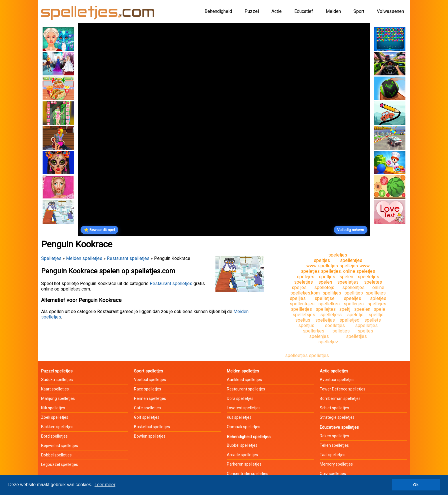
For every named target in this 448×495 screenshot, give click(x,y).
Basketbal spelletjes (152, 427)
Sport (359, 11)
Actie (277, 11)
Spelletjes (51, 258)
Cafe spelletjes (147, 408)
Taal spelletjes (333, 455)
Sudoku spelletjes (57, 380)
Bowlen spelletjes (150, 436)
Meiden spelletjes (84, 258)
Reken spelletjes (334, 436)
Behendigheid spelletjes (249, 437)
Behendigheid (218, 11)
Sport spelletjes (149, 371)
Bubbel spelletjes (242, 445)
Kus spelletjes (239, 417)
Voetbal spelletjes (150, 380)
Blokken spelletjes (57, 427)
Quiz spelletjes (333, 474)
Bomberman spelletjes (340, 398)
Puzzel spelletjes (57, 371)
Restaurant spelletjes (128, 258)
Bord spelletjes (54, 436)
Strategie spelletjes (337, 417)
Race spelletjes (148, 389)
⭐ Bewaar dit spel (99, 230)
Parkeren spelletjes (244, 464)
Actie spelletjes (334, 371)
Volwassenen (390, 11)
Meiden (333, 11)
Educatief (304, 11)
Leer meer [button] (105, 485)
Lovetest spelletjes (244, 408)
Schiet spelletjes (334, 408)
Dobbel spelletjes (56, 455)
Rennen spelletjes (150, 398)
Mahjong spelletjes (58, 398)
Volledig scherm (351, 230)
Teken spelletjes (334, 445)
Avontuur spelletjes (337, 380)
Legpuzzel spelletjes (60, 464)
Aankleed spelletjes (244, 380)
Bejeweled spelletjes (60, 446)
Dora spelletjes (240, 398)
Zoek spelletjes (55, 417)
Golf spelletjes (147, 417)
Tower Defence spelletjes (343, 389)
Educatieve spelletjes (339, 427)
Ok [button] (416, 485)
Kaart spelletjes (55, 389)
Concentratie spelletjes (248, 474)
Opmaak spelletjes (244, 427)
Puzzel (252, 11)
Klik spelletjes (53, 408)
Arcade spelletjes (242, 455)
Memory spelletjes (336, 464)
